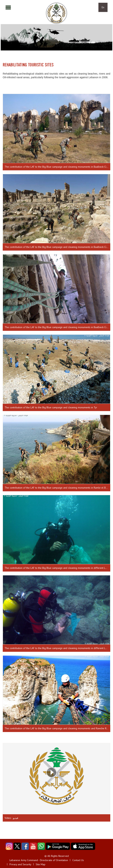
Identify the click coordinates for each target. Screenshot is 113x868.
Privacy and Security (20, 864)
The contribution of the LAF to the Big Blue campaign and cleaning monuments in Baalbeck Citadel (57, 167)
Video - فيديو (11, 818)
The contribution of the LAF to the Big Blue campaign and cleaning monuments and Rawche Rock (57, 728)
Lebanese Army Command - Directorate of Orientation (39, 860)
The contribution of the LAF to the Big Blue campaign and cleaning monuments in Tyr (51, 407)
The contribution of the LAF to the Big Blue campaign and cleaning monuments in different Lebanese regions (57, 568)
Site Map (41, 864)
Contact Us (78, 860)
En (103, 7)
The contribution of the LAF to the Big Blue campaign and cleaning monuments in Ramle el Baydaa (57, 488)
